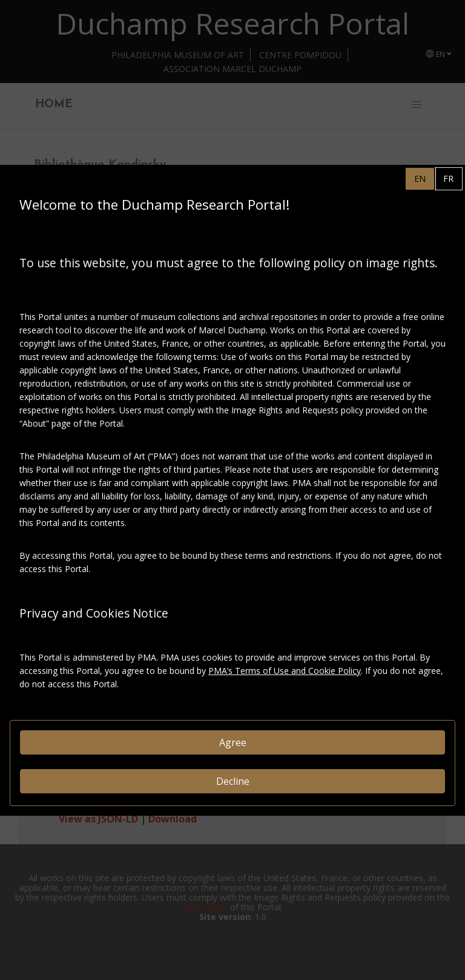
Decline (233, 781)
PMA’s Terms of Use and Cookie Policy (285, 671)
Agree (233, 742)
